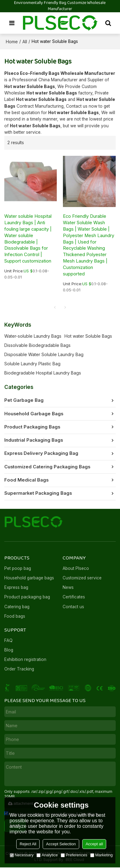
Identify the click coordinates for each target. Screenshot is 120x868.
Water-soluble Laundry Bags (33, 336)
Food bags (15, 617)
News (68, 588)
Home (12, 42)
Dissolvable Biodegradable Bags (37, 346)
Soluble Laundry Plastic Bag (32, 364)
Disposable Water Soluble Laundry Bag (44, 355)
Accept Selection (61, 844)
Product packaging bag (27, 597)
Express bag (16, 588)
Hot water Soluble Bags (88, 336)
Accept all (94, 844)
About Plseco (76, 569)
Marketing (101, 855)
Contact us (73, 607)
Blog (9, 651)
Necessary (22, 855)
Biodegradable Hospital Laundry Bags (43, 373)
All (25, 42)
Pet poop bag (18, 569)
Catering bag (17, 607)
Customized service (82, 578)
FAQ (8, 641)
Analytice (47, 855)
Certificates (74, 597)
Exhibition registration (25, 660)
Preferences (74, 855)
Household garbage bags (29, 578)
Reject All (28, 844)
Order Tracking (19, 670)
